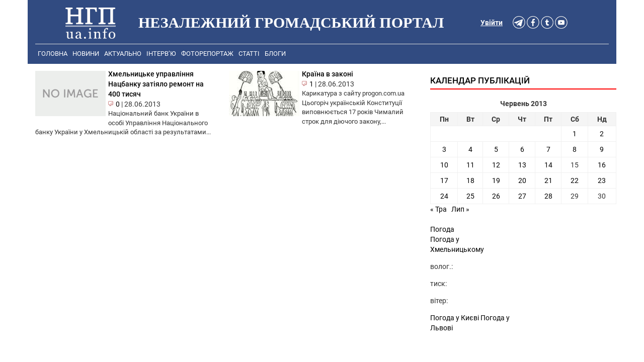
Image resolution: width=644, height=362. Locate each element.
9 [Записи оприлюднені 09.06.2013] (602, 149)
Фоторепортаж (207, 54)
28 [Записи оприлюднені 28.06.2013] (548, 196)
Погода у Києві (455, 318)
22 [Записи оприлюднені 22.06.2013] (575, 180)
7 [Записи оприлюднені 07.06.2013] (548, 149)
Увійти (492, 23)
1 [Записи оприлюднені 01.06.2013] (575, 134)
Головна (53, 54)
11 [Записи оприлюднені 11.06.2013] (470, 165)
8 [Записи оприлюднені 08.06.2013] (575, 149)
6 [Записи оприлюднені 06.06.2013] (522, 149)
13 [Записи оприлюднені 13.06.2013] (522, 165)
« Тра (438, 209)
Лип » (460, 209)
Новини (86, 54)
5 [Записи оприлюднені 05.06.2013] (496, 149)
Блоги (275, 54)
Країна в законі (328, 74)
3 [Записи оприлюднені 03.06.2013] (444, 149)
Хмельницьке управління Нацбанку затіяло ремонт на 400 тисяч (156, 84)
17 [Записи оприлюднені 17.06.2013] (444, 180)
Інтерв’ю (161, 54)
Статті (249, 54)
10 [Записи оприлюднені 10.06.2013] (444, 165)
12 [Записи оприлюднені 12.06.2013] (496, 165)
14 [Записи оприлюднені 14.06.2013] (548, 165)
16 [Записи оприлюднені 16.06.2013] (602, 165)
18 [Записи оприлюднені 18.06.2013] (470, 180)
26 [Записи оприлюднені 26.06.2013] (496, 196)
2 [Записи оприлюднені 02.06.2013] (602, 134)
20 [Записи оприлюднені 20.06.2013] (522, 180)
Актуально (123, 54)
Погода (442, 229)
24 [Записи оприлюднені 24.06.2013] (444, 196)
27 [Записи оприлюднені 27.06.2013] (522, 196)
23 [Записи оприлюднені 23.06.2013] (602, 180)
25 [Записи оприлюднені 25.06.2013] (470, 196)
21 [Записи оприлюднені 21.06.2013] (548, 180)
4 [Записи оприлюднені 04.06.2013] (470, 149)
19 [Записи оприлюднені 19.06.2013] (496, 180)
